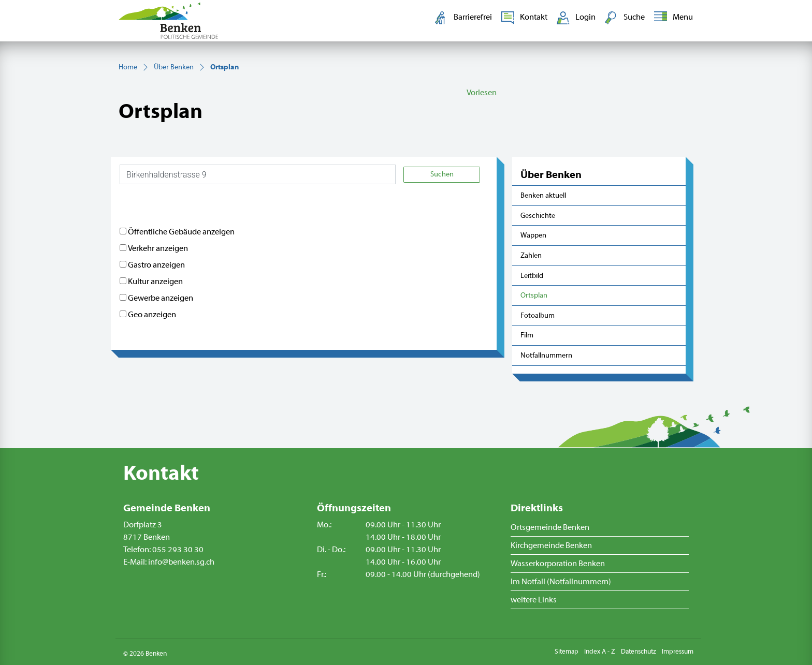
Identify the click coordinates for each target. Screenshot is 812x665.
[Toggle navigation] (671, 18)
